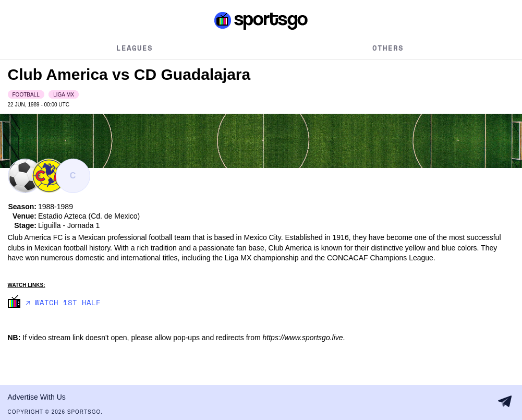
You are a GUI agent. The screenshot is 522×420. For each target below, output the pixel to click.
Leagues (135, 48)
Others (388, 48)
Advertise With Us (37, 397)
